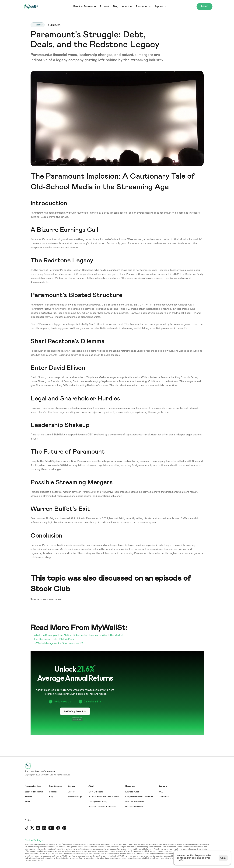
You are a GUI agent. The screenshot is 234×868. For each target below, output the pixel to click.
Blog (116, 7)
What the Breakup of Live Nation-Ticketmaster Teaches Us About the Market (78, 635)
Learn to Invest (132, 792)
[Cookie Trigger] (34, 840)
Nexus (28, 802)
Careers (72, 792)
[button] (75, 711)
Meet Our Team (96, 792)
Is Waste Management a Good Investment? (58, 643)
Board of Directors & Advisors (102, 807)
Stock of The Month (34, 792)
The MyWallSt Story (98, 802)
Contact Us (164, 797)
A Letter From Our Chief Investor (104, 797)
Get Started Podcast (135, 807)
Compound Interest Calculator (139, 797)
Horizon (28, 797)
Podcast (105, 7)
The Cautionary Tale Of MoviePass (54, 639)
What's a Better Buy (134, 802)
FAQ (161, 792)
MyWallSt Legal (75, 797)
